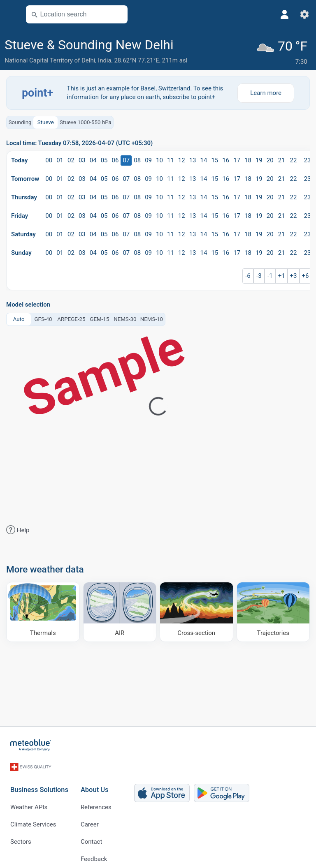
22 (294, 159)
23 (308, 159)
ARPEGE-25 (71, 317)
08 (137, 159)
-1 (270, 275)
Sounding (20, 121)
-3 (259, 275)
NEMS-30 (125, 317)
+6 (306, 275)
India (105, 60)
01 (60, 159)
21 (282, 159)
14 (204, 159)
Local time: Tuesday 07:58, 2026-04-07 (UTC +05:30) (79, 142)
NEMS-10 (152, 317)
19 (259, 159)
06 (115, 159)
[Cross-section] (196, 610)
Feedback (94, 852)
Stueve (46, 121)
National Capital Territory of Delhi (50, 60)
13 (193, 159)
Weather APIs (29, 800)
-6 (248, 275)
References (96, 800)
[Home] (31, 744)
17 (237, 159)
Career (90, 817)
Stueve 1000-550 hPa (86, 121)
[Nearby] (118, 14)
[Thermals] (43, 610)
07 (126, 159)
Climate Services (33, 817)
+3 (294, 275)
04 (93, 159)
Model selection (28, 304)
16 (226, 159)
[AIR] (120, 610)
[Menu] (11, 15)
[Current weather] (284, 52)
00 (49, 159)
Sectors (21, 834)
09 (148, 159)
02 (71, 159)
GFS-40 (43, 317)
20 (270, 159)
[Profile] (285, 14)
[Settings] (304, 14)
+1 (282, 275)
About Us (95, 782)
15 (215, 159)
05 (104, 159)
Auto (19, 317)
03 (82, 159)
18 (248, 159)
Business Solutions (39, 782)
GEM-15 (99, 317)
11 (171, 159)
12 (182, 159)
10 (159, 159)
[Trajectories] (273, 610)
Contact (91, 834)
